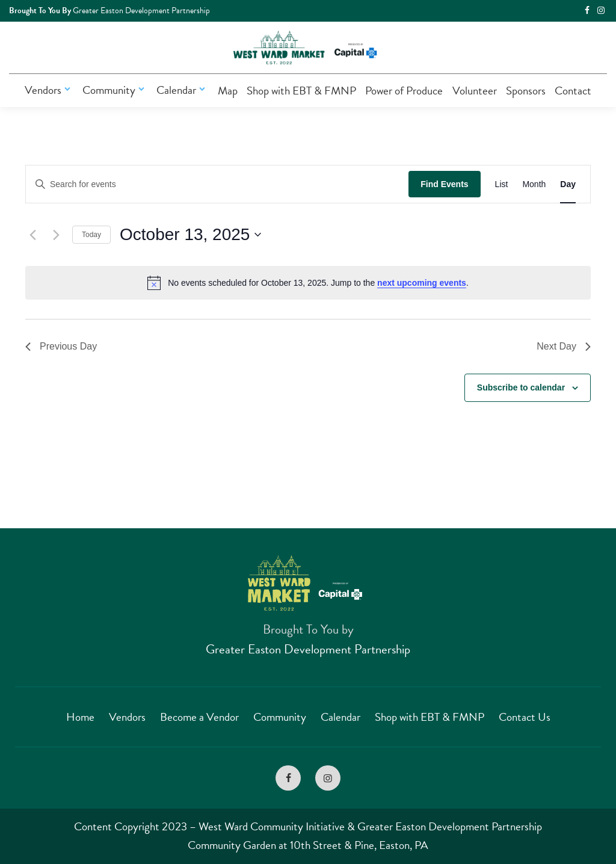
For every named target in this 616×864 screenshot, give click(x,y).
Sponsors (526, 91)
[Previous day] (32, 235)
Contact (573, 91)
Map (228, 91)
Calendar (182, 90)
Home (80, 717)
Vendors (49, 90)
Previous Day (61, 346)
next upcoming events (422, 283)
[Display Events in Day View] (568, 184)
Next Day (564, 346)
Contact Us (525, 717)
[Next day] (56, 235)
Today (91, 235)
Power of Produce (404, 91)
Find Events (444, 184)
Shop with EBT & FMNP (301, 91)
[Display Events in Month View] (534, 184)
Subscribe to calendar (521, 387)
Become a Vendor (199, 717)
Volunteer (475, 91)
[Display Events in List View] (502, 184)
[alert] (308, 283)
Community (115, 90)
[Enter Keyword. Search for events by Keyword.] (217, 184)
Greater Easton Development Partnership (308, 649)
